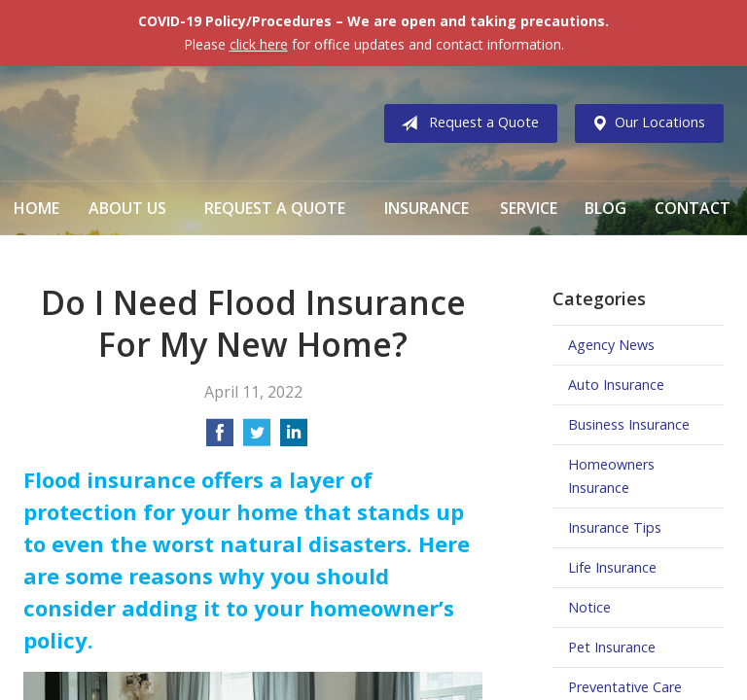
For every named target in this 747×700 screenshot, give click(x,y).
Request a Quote (466, 123)
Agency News (611, 345)
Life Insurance (612, 567)
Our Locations (644, 123)
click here (259, 44)
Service (529, 208)
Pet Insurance (612, 647)
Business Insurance (629, 424)
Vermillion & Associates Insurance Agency (184, 123)
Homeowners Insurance (611, 476)
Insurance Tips (615, 527)
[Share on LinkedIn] (294, 438)
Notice (589, 607)
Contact (693, 208)
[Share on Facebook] (220, 438)
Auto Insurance (616, 385)
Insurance (427, 208)
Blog (605, 208)
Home (36, 208)
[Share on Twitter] (257, 438)
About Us (127, 208)
